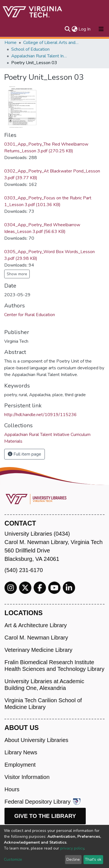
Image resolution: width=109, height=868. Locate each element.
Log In (85, 29)
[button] (74, 29)
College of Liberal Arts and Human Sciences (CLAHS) (51, 43)
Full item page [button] (25, 454)
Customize (13, 859)
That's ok (93, 859)
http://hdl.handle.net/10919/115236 (40, 415)
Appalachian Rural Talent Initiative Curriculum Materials (39, 56)
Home (11, 43)
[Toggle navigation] (101, 29)
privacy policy (72, 848)
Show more (17, 274)
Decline (73, 859)
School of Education (30, 49)
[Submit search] (67, 29)
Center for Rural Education (30, 315)
